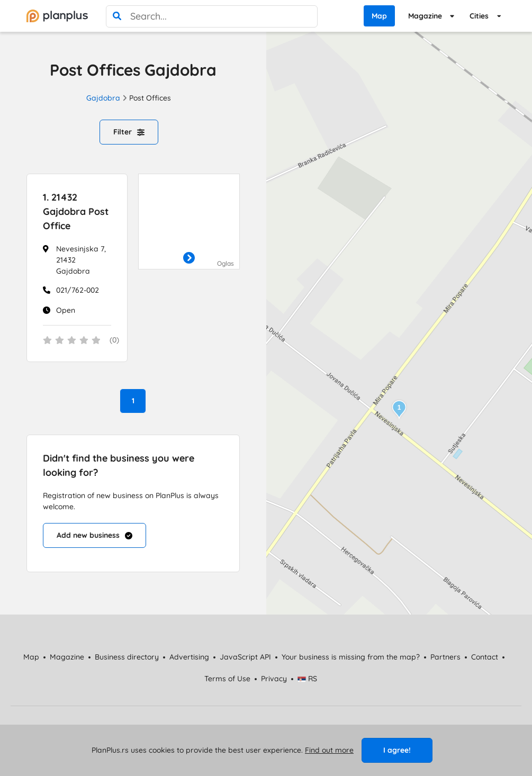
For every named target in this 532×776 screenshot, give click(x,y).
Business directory (127, 657)
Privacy (274, 679)
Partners (445, 657)
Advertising (189, 657)
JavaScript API (245, 657)
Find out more (329, 750)
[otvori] (189, 258)
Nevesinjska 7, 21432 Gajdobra (81, 260)
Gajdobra (103, 98)
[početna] (57, 16)
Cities (479, 16)
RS (308, 679)
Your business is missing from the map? (351, 657)
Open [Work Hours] (66, 310)
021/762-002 (78, 290)
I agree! (397, 750)
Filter (129, 132)
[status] (77, 341)
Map (379, 16)
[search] (117, 16)
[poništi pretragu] (306, 16)
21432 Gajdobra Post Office (76, 211)
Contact (485, 657)
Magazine (425, 16)
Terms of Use (227, 679)
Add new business (94, 535)
